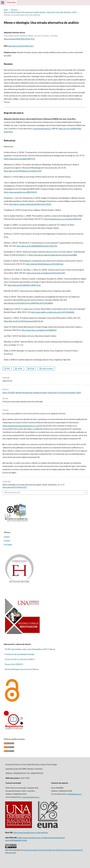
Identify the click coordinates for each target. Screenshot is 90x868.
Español (7, 541)
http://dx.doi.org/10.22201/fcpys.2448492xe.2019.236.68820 (28, 303)
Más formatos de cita (12, 492)
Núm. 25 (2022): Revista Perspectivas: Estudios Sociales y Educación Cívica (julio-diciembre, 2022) (40, 12)
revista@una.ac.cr (75, 794)
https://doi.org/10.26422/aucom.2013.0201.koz (45, 264)
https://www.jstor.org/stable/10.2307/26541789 (46, 273)
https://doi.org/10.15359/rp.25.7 (21, 46)
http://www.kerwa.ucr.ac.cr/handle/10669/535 (63, 219)
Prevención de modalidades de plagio (20, 654)
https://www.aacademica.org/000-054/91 (20, 192)
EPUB (32, 369)
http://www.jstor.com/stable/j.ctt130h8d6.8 (39, 330)
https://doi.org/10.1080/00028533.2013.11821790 (37, 246)
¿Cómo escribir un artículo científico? (20, 659)
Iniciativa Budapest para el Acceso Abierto (22, 669)
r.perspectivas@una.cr (31, 797)
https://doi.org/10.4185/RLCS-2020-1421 (24, 285)
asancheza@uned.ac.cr (43, 129)
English (7, 537)
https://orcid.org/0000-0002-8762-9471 (19, 39)
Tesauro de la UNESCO (14, 664)
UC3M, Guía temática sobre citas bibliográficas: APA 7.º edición (30, 649)
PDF (8, 369)
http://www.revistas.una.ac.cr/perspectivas (31, 832)
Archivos (14, 10)
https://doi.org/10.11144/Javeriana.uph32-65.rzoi (24, 321)
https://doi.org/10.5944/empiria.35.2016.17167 (23, 171)
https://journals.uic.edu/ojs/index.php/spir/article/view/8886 (53, 255)
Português (8, 544)
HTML (20, 369)
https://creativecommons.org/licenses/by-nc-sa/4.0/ (22, 426)
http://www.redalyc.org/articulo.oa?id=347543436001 (53, 312)
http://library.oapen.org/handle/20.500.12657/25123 (30, 204)
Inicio (6, 10)
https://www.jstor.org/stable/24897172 (20, 159)
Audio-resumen (47, 369)
